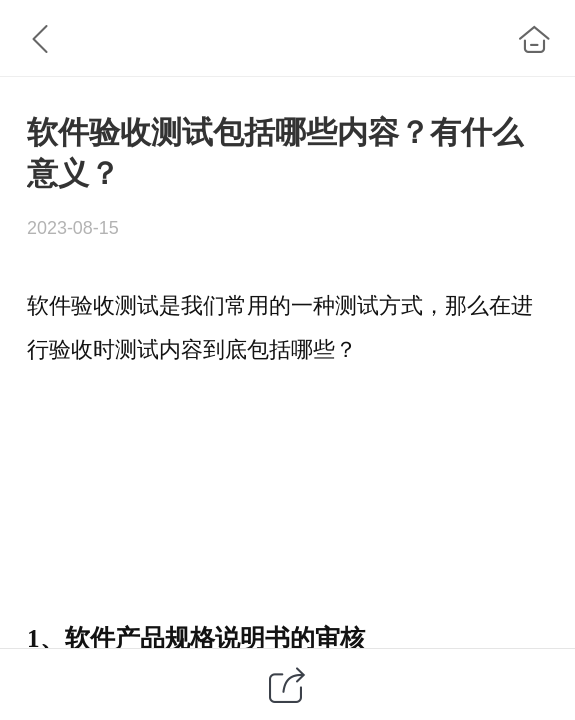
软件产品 (115, 638)
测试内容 (159, 350)
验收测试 (115, 306)
